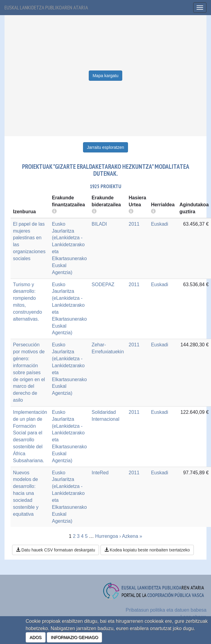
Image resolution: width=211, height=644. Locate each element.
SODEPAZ (103, 284)
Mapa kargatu (106, 76)
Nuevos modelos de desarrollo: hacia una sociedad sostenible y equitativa (26, 493)
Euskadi (160, 224)
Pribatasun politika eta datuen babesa (166, 610)
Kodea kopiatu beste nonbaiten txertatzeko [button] (147, 550)
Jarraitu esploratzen (105, 147)
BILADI (99, 224)
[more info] (131, 212)
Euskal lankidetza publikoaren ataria (46, 7)
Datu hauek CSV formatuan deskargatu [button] (56, 550)
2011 (134, 224)
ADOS (36, 637)
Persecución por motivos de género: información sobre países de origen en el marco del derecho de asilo (29, 372)
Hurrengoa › (108, 536)
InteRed (100, 473)
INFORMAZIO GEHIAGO (74, 637)
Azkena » (132, 536)
